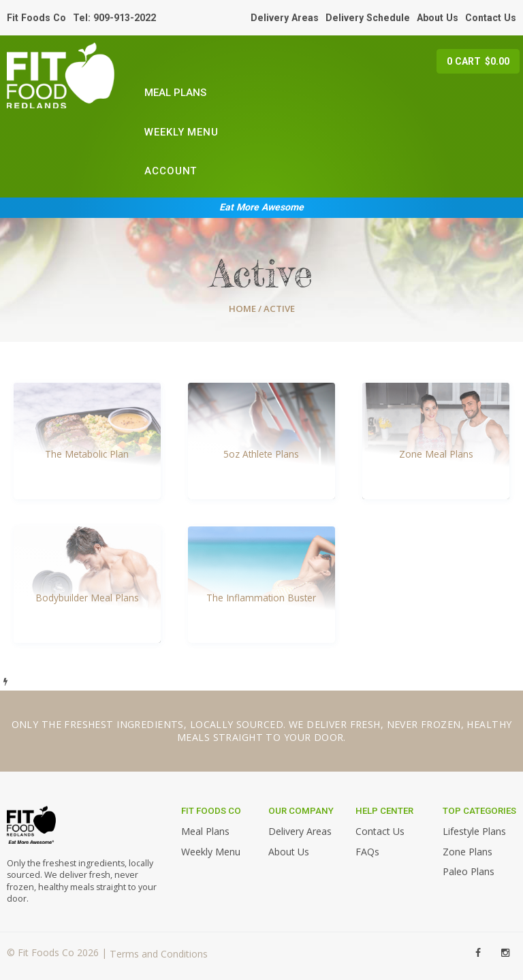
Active (261, 273)
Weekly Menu (181, 132)
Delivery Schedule (368, 18)
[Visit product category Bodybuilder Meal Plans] (87, 585)
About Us (438, 18)
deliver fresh (344, 724)
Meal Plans (175, 93)
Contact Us (491, 18)
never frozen (424, 724)
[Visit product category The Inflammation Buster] (261, 585)
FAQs (367, 852)
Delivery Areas (285, 18)
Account (171, 171)
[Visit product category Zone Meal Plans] (436, 441)
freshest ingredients (124, 724)
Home (242, 309)
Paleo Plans (469, 871)
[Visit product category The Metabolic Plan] (87, 441)
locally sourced (237, 724)
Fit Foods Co (36, 18)
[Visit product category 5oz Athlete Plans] (261, 441)
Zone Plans (467, 852)
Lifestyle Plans (474, 831)
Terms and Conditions (159, 954)
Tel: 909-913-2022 (114, 18)
